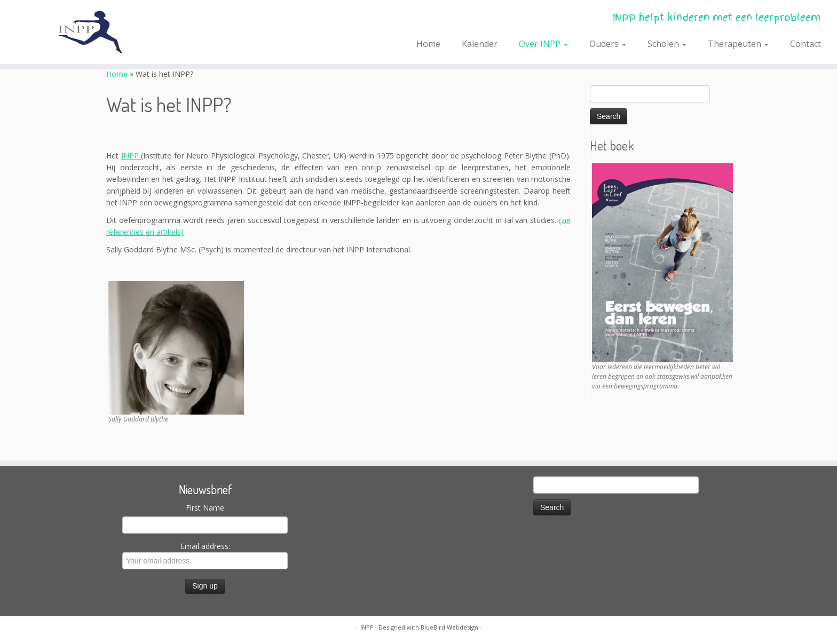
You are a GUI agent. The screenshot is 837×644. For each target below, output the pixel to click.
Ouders (608, 44)
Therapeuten (738, 44)
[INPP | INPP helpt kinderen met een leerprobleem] (97, 32)
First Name (205, 508)
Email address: (205, 555)
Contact (806, 44)
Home (428, 44)
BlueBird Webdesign (449, 627)
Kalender (480, 44)
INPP (131, 156)
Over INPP (543, 44)
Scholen (667, 44)
